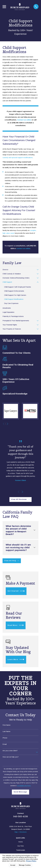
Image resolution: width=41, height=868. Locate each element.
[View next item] (7, 424)
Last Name (6, 731)
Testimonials (21, 850)
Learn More (16, 659)
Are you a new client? (10, 751)
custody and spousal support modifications (18, 157)
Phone (5, 738)
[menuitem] (19, 270)
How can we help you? (11, 757)
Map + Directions (21, 832)
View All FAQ (12, 561)
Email (5, 744)
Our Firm (21, 846)
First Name (6, 725)
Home (20, 842)
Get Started (16, 591)
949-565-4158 (21, 816)
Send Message (20, 792)
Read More (16, 625)
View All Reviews (20, 499)
